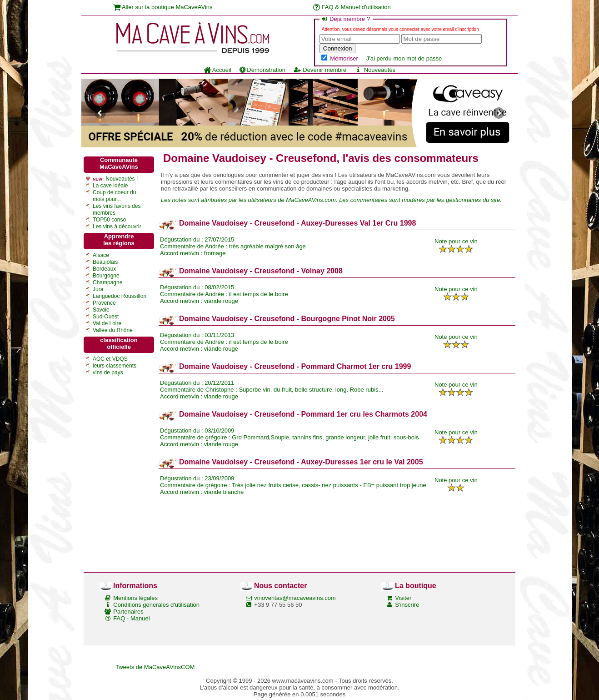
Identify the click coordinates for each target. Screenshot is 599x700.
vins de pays (108, 373)
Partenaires (128, 612)
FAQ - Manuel (131, 618)
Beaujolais (105, 262)
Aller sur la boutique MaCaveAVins (163, 7)
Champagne (107, 282)
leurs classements (115, 366)
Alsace (101, 255)
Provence (104, 303)
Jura (98, 289)
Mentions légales (135, 598)
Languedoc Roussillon (120, 296)
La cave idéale (110, 186)
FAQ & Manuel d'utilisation (352, 7)
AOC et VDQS (110, 359)
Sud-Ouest (106, 317)
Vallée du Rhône (113, 330)
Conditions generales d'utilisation (156, 605)
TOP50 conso (109, 220)
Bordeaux (104, 269)
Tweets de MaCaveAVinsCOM (155, 667)
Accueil (217, 70)
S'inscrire (407, 605)
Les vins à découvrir (117, 227)
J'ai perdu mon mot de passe (404, 58)
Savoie (101, 310)
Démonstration (262, 70)
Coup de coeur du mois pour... (114, 196)
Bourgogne (106, 276)
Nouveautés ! (122, 179)
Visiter (403, 598)
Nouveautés (375, 70)
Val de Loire (107, 323)
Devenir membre (320, 70)
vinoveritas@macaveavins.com (295, 598)
